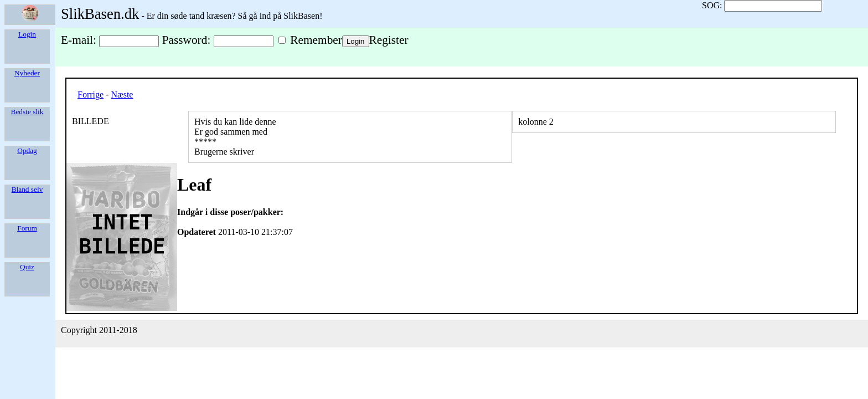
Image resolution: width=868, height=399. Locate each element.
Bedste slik (27, 112)
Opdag (27, 150)
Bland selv (27, 189)
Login (27, 34)
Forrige (91, 94)
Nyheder (27, 73)
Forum (27, 228)
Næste (122, 94)
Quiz (27, 267)
